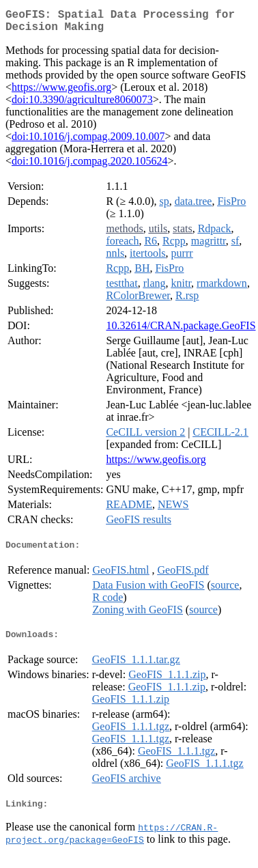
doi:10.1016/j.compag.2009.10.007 (88, 142)
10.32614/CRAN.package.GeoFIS (181, 331)
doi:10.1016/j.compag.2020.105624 (89, 166)
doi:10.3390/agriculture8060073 (82, 105)
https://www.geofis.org (61, 93)
